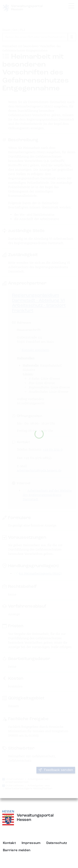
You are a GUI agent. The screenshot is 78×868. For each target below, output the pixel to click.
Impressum (31, 843)
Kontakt (9, 843)
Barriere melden (17, 850)
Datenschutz (57, 843)
